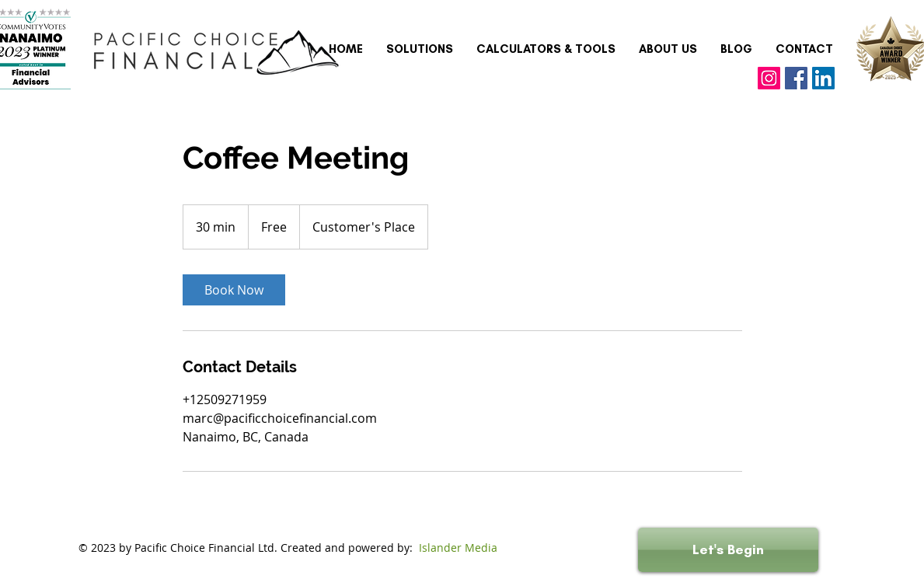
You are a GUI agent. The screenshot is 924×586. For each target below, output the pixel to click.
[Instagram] (769, 78)
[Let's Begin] (728, 550)
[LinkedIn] (823, 78)
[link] (234, 290)
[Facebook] (796, 78)
